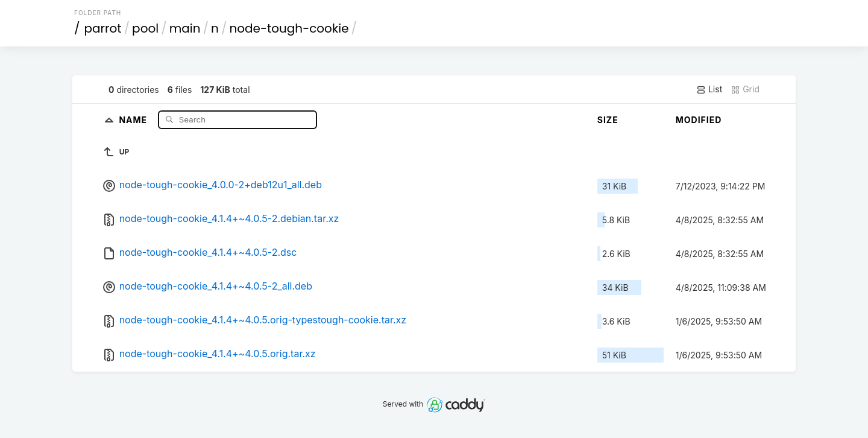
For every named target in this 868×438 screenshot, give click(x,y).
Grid (745, 89)
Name (134, 119)
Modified (699, 120)
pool (145, 28)
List (709, 89)
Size (608, 120)
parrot (103, 28)
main (185, 28)
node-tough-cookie (289, 28)
